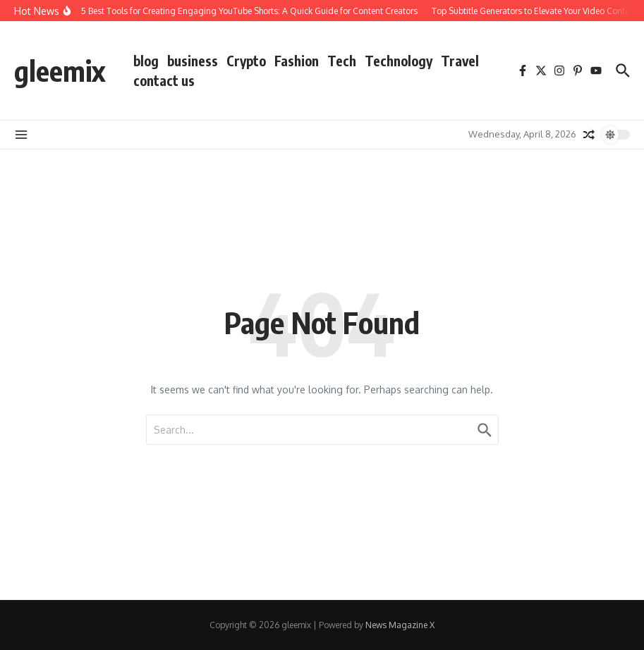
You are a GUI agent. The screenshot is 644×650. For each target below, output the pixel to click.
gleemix (60, 70)
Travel (460, 61)
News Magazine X (400, 625)
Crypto (246, 61)
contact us (164, 80)
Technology (399, 61)
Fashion (297, 61)
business (193, 61)
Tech (342, 61)
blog (146, 61)
